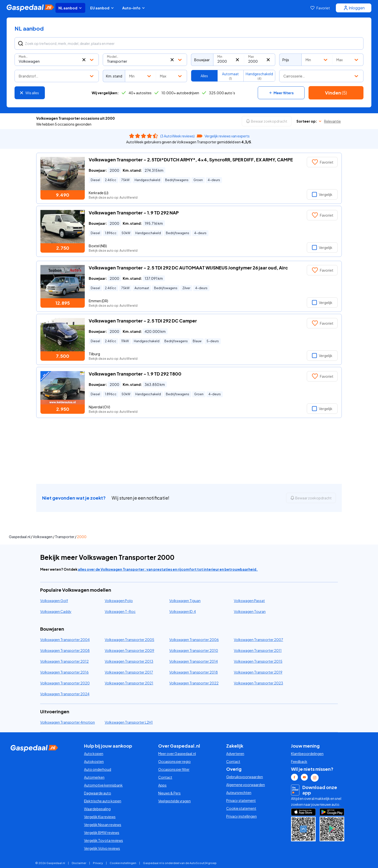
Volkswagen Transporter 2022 (194, 683)
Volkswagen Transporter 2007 (258, 640)
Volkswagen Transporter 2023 (258, 683)
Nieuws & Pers (169, 793)
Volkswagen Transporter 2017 (129, 672)
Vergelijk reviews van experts (227, 136)
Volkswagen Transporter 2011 (258, 650)
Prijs (286, 60)
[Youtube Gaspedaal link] (304, 777)
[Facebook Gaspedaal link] (294, 777)
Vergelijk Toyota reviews (103, 840)
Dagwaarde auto (98, 793)
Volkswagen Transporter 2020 (65, 683)
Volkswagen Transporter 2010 (194, 650)
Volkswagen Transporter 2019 (258, 672)
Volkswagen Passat (249, 601)
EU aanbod (102, 8)
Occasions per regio (174, 761)
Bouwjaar (202, 60)
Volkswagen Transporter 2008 (65, 650)
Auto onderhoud (98, 769)
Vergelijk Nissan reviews (103, 825)
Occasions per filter (174, 769)
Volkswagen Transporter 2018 (194, 672)
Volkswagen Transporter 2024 (65, 694)
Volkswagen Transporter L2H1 (129, 722)
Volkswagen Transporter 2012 (64, 661)
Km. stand (114, 76)
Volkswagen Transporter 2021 (129, 683)
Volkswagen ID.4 (183, 611)
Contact (165, 777)
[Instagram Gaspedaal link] (315, 778)
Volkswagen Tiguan (185, 601)
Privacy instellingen (241, 816)
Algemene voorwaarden (246, 785)
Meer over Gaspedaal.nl (177, 754)
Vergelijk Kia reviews (100, 817)
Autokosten (94, 761)
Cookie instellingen (123, 863)
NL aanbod (70, 8)
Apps (162, 785)
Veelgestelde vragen (174, 801)
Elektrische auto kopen (103, 801)
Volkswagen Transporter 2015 (258, 661)
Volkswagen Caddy (56, 611)
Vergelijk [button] (322, 194)
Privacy (98, 863)
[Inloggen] (354, 8)
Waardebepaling (97, 809)
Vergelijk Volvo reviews (102, 848)
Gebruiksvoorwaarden (245, 777)
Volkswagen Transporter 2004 (65, 640)
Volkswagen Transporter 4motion (68, 722)
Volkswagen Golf (54, 601)
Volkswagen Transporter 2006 (194, 640)
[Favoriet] (320, 8)
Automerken (94, 777)
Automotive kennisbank (103, 785)
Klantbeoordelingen (307, 754)
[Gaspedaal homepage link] (30, 8)
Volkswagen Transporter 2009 (129, 650)
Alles (204, 76)
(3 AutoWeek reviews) (177, 136)
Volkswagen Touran (250, 611)
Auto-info (134, 8)
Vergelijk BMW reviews (102, 832)
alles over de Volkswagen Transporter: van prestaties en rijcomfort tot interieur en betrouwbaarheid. (168, 569)
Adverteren (235, 754)
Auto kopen (94, 754)
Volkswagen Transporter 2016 (64, 672)
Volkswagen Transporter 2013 (129, 661)
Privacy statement (241, 800)
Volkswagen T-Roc (120, 611)
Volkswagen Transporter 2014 (194, 661)
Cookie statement (241, 808)
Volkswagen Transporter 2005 (129, 640)
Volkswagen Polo (119, 601)
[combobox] (57, 60)
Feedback (299, 761)
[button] (84, 60)
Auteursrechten (239, 793)
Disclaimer (79, 863)
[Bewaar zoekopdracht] (267, 121)
